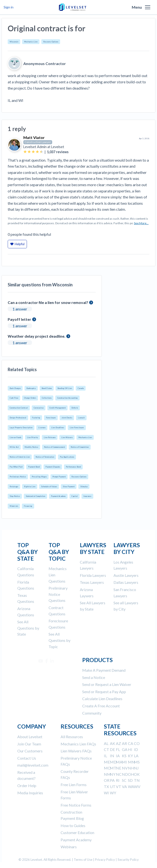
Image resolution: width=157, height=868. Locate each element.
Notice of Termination (45, 457)
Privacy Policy (105, 860)
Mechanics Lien (31, 42)
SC (124, 780)
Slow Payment (69, 487)
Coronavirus (39, 408)
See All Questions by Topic (60, 640)
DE (112, 749)
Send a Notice (94, 677)
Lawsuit (81, 418)
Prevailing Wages (39, 477)
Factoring (36, 418)
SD (130, 780)
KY (130, 756)
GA (125, 749)
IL (105, 756)
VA (124, 786)
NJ (136, 768)
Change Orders (30, 398)
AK (113, 743)
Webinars (69, 847)
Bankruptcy (31, 388)
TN (137, 780)
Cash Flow (14, 398)
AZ (118, 743)
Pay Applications (67, 457)
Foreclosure (51, 418)
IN (112, 756)
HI (130, 749)
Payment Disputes (53, 467)
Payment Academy (58, 496)
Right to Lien (30, 487)
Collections (47, 398)
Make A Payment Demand (104, 670)
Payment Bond (34, 467)
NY (113, 774)
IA (118, 756)
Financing (28, 506)
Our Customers (30, 751)
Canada (81, 388)
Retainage (14, 487)
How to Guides (73, 825)
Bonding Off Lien (65, 388)
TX (106, 786)
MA (119, 762)
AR (124, 743)
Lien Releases (50, 437)
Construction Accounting (67, 398)
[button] (148, 7)
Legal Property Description (21, 427)
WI (106, 793)
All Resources (72, 737)
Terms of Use (83, 860)
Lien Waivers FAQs (76, 751)
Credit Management (57, 408)
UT (113, 786)
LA (136, 756)
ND (125, 774)
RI (118, 780)
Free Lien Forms (74, 785)
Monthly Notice (31, 447)
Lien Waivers (67, 437)
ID (136, 749)
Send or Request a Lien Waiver (107, 684)
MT (113, 768)
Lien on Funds (15, 437)
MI (124, 762)
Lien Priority (32, 437)
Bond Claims (47, 388)
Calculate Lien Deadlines (102, 699)
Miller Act (14, 447)
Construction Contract (19, 408)
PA (112, 780)
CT (107, 749)
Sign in (9, 7)
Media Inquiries (30, 793)
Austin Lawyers (126, 575)
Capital (75, 496)
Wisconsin (14, 42)
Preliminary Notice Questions (58, 594)
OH (131, 774)
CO (137, 743)
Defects (75, 408)
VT (119, 786)
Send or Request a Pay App (104, 692)
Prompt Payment (59, 477)
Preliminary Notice (18, 477)
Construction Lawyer (38, 142)
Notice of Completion (80, 447)
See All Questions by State (28, 628)
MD (113, 762)
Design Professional (18, 418)
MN (131, 762)
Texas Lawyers (92, 582)
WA (131, 786)
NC (119, 774)
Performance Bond (73, 467)
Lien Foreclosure (77, 427)
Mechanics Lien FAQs (78, 744)
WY (113, 793)
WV (137, 786)
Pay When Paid (16, 467)
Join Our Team (29, 744)
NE (119, 768)
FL (118, 749)
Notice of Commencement (54, 447)
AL (106, 743)
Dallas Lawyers (126, 582)
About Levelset (30, 737)
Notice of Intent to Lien (20, 457)
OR (107, 780)
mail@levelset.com (33, 765)
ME (107, 762)
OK (137, 774)
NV (125, 768)
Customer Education (77, 832)
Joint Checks (67, 418)
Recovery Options (51, 42)
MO (107, 768)
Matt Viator (34, 137)
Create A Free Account (101, 706)
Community (92, 713)
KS (124, 756)
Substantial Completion (35, 496)
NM (107, 774)
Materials (14, 506)
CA (131, 743)
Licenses (42, 427)
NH (131, 768)
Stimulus (84, 487)
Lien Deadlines (58, 427)
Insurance (87, 496)
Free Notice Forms (76, 805)
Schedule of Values (49, 487)
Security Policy (128, 860)
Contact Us (27, 758)
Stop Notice (15, 496)
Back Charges (15, 388)
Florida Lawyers (93, 575)
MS (137, 762)
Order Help (27, 786)
